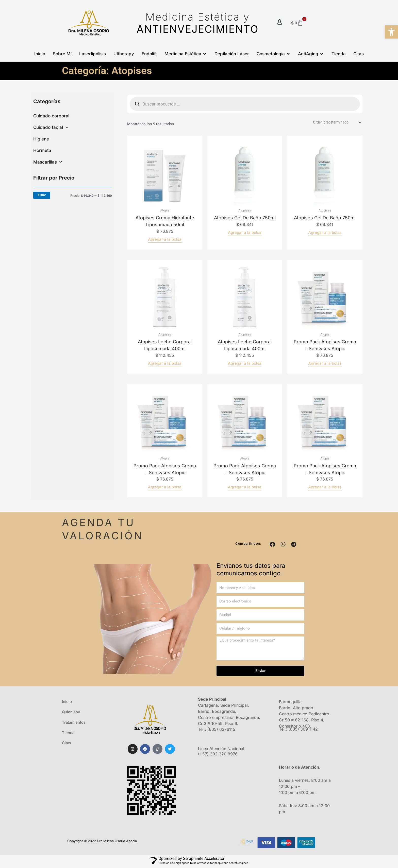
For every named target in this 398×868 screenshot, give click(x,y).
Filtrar (42, 195)
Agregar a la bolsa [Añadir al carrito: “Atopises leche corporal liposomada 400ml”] (165, 364)
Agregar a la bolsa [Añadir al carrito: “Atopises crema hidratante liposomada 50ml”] (165, 240)
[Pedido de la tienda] (335, 123)
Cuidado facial (51, 128)
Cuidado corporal (51, 116)
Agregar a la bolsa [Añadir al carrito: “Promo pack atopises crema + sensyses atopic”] (325, 364)
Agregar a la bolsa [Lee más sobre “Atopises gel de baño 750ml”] (245, 233)
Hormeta (42, 150)
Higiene (41, 139)
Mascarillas (48, 162)
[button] (273, 545)
